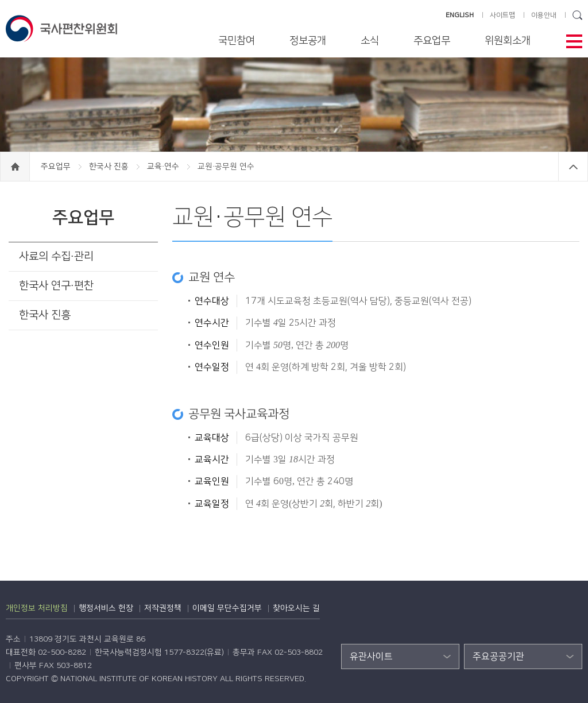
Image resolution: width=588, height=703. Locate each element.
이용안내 (544, 15)
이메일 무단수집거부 (227, 608)
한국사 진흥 (110, 167)
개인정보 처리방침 (37, 608)
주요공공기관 (498, 656)
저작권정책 (163, 608)
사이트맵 (502, 15)
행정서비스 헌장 (106, 608)
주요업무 (432, 41)
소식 (370, 41)
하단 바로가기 (0, 0)
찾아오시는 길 (296, 608)
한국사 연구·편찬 (56, 286)
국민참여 (237, 41)
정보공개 (308, 41)
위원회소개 (508, 41)
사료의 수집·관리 (56, 256)
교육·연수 (164, 167)
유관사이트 (371, 656)
